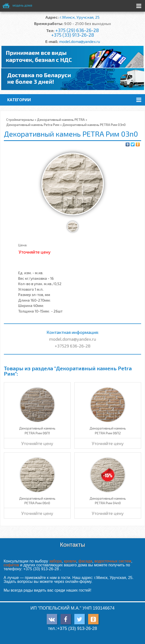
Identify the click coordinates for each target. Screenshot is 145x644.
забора (55, 561)
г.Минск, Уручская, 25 (80, 17)
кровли (70, 561)
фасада (85, 561)
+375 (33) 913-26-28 (72, 35)
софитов (11, 565)
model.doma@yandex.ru (80, 41)
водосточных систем (113, 561)
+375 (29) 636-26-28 (77, 30)
